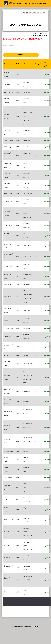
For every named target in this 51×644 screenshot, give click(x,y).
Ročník (18, 64)
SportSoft (36, 626)
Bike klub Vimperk (22, 626)
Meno (6, 64)
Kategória (38, 64)
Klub (25, 64)
